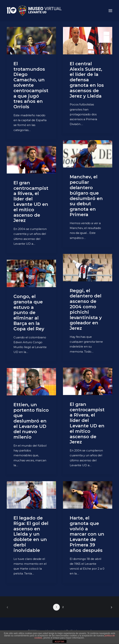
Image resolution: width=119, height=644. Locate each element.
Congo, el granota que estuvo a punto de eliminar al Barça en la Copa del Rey (29, 313)
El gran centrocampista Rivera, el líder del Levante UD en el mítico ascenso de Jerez (31, 202)
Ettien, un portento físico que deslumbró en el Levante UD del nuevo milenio (31, 421)
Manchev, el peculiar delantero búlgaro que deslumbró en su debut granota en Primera (86, 196)
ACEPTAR (60, 642)
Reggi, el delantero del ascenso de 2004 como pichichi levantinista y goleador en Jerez (86, 309)
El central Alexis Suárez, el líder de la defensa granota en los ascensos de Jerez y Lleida (87, 80)
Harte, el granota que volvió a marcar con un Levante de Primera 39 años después (87, 534)
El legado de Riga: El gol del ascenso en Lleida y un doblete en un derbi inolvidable (31, 534)
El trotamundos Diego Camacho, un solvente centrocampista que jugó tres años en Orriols (31, 85)
